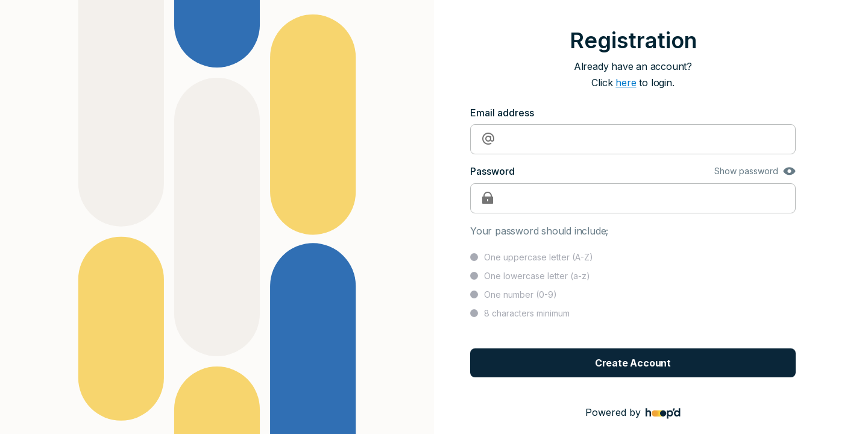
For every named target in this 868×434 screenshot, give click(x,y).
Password (492, 171)
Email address (502, 113)
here (626, 83)
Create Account (633, 363)
